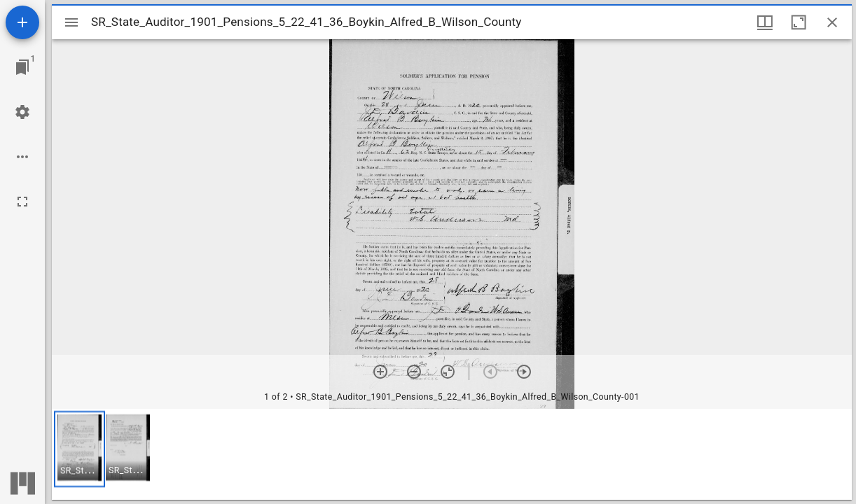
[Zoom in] (380, 372)
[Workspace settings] (22, 112)
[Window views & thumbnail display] (765, 22)
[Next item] (524, 372)
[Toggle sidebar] (71, 22)
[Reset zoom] (448, 372)
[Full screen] (22, 202)
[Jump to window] (22, 67)
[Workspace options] (22, 157)
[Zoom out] (414, 372)
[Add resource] (22, 22)
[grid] (452, 454)
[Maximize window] (799, 22)
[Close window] (832, 22)
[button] (80, 449)
